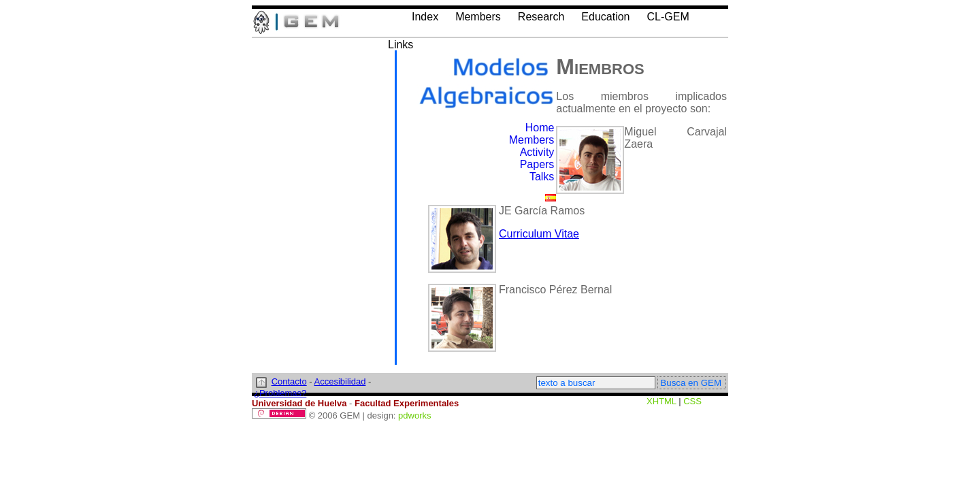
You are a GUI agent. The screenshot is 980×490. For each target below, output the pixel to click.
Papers (537, 164)
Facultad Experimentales (407, 403)
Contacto (289, 381)
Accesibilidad (340, 381)
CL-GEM (668, 17)
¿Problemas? (280, 393)
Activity (537, 152)
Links (401, 45)
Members (478, 17)
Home (540, 128)
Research (541, 17)
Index (425, 17)
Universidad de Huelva (299, 403)
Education (605, 17)
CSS (692, 401)
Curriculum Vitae (539, 234)
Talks (542, 177)
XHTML (661, 401)
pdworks (414, 415)
